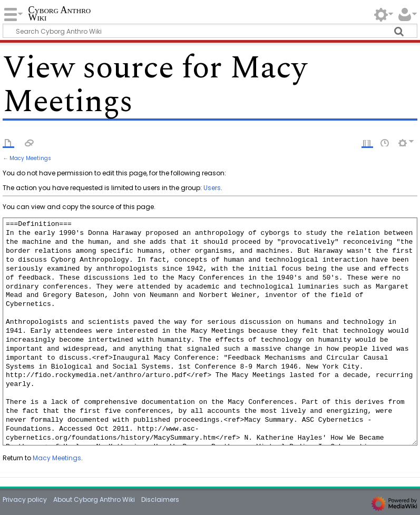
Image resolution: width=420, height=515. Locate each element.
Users (212, 188)
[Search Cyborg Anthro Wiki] (210, 31)
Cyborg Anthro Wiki (59, 14)
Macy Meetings (30, 158)
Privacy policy (25, 499)
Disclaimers (160, 499)
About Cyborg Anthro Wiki (94, 499)
